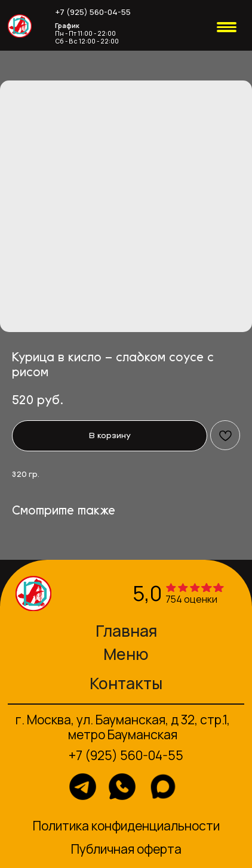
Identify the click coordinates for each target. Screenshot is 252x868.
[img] (20, 26)
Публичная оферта (126, 849)
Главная (126, 631)
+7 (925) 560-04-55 (93, 12)
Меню (126, 654)
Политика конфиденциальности (126, 826)
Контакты (126, 683)
